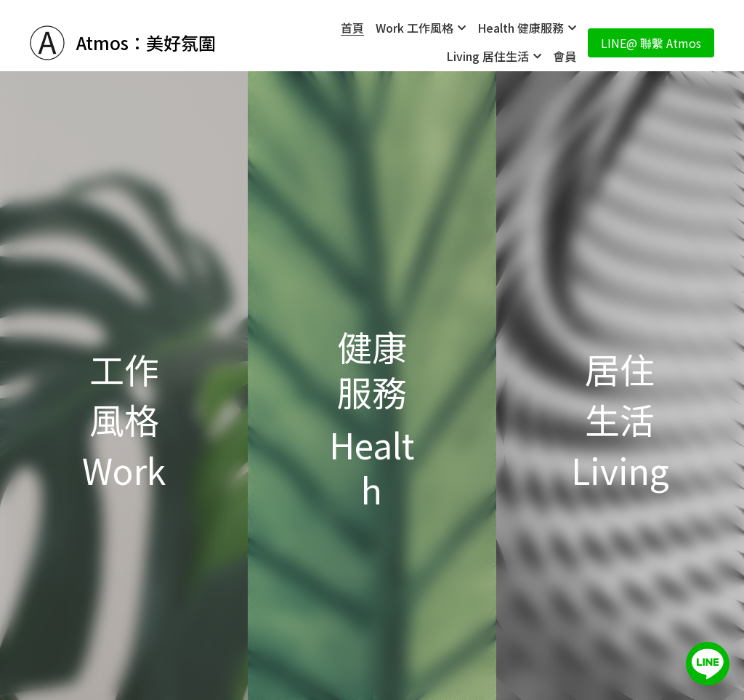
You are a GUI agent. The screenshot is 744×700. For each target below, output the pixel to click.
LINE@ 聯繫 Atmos (651, 43)
